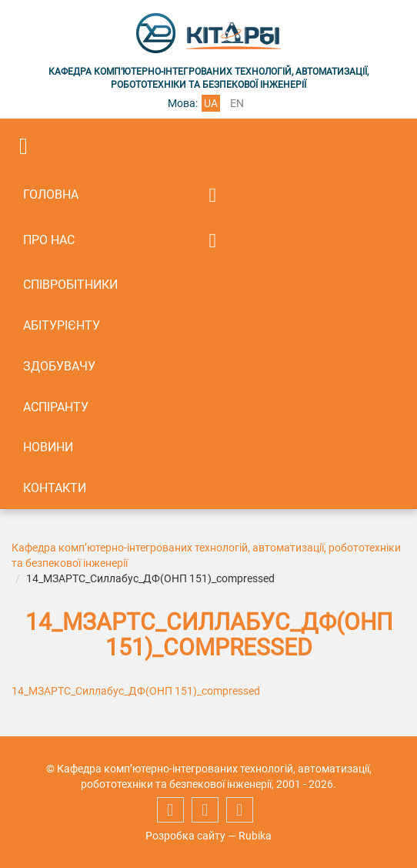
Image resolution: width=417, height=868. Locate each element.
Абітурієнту (62, 325)
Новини (48, 447)
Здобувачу (59, 366)
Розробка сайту (185, 836)
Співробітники (70, 285)
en (237, 103)
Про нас (49, 240)
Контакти (55, 488)
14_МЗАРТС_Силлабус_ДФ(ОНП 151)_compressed (136, 691)
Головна (51, 194)
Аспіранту (56, 407)
